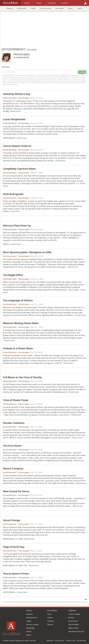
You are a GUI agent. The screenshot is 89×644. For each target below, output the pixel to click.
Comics (50, 618)
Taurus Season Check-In (17, 146)
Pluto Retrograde (13, 194)
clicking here (14, 84)
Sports (80, 8)
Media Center (73, 628)
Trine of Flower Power (16, 400)
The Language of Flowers (18, 300)
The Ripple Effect (13, 275)
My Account (73, 621)
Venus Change (11, 520)
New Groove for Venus (16, 491)
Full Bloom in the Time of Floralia (22, 377)
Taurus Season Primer (16, 573)
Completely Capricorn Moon (19, 169)
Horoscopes (24, 98)
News (49, 614)
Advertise (50, 641)
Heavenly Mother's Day (17, 94)
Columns (51, 621)
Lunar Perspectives (14, 119)
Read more (16, 111)
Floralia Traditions (14, 423)
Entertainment (22, 8)
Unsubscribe (81, 641)
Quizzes (50, 625)
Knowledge (60, 8)
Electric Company (13, 468)
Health (33, 8)
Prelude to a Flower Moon (18, 348)
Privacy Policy (60, 641)
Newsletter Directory (76, 631)
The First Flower (12, 446)
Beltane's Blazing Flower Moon (21, 323)
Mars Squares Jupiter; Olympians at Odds (27, 252)
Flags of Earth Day (14, 547)
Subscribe (82, 72)
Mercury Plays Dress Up (17, 225)
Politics (70, 8)
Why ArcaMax (74, 625)
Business (10, 8)
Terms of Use (71, 641)
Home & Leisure (46, 8)
